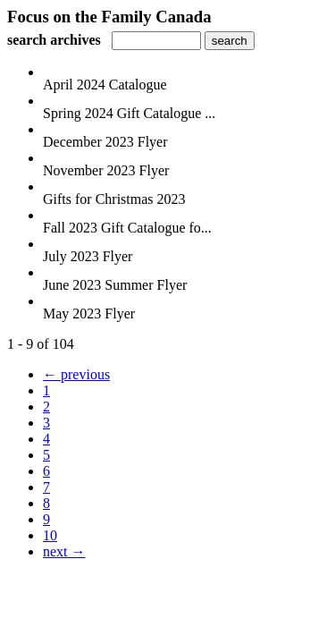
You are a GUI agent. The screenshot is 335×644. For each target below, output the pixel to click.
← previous (76, 374)
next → (64, 551)
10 (50, 535)
